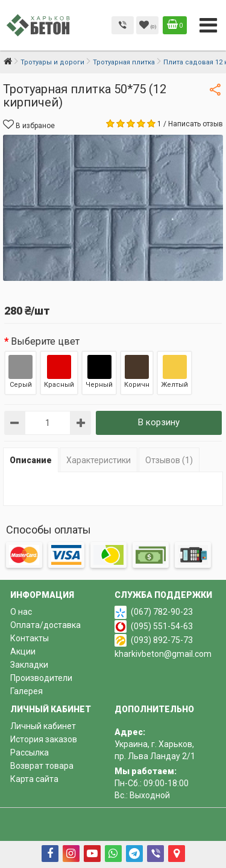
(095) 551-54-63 (162, 626)
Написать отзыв (196, 124)
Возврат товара (42, 766)
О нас (21, 612)
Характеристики (99, 460)
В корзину (159, 422)
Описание (31, 460)
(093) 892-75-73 (162, 640)
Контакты (30, 638)
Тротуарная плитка (124, 62)
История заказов (44, 739)
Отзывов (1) (169, 460)
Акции (23, 651)
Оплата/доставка (46, 625)
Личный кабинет (43, 726)
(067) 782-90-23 (162, 612)
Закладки (29, 665)
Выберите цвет (45, 341)
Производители (41, 678)
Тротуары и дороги (52, 62)
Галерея (27, 691)
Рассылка (30, 753)
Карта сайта (34, 779)
